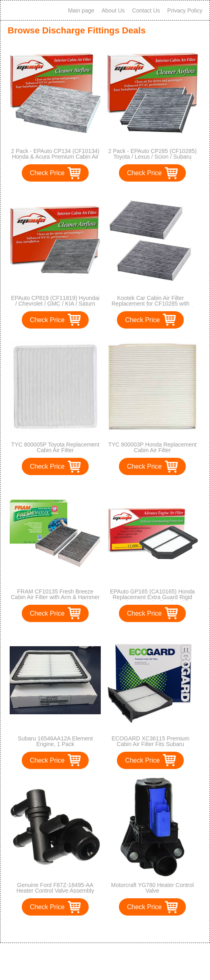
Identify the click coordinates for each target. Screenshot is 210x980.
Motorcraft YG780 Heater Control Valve (152, 888)
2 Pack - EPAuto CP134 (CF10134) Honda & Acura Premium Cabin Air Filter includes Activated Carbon (55, 157)
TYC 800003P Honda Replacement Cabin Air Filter (152, 447)
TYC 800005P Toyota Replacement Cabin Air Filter (55, 447)
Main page (81, 10)
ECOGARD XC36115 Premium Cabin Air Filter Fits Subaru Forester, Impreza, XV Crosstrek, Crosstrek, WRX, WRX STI (150, 747)
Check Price (47, 173)
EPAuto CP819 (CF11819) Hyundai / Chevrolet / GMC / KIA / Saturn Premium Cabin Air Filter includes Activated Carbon (55, 306)
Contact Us (146, 10)
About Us (113, 10)
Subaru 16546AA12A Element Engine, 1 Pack (55, 741)
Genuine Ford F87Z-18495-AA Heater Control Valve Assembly (55, 888)
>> (120, 928)
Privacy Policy (185, 10)
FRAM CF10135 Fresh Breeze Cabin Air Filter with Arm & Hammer (55, 594)
